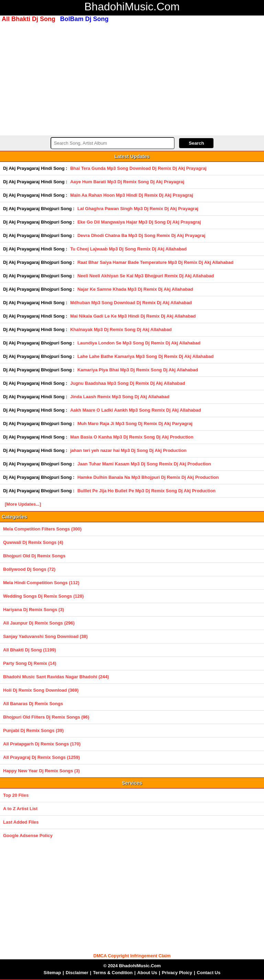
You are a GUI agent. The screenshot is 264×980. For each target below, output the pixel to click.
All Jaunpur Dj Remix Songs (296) (39, 623)
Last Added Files (21, 822)
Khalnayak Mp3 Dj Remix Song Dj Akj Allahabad (121, 329)
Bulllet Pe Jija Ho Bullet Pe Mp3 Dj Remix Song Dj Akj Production (146, 491)
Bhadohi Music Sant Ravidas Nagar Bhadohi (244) (56, 677)
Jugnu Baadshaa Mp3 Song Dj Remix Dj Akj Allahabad (128, 383)
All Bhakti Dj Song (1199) (30, 650)
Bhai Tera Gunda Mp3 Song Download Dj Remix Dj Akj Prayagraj (138, 168)
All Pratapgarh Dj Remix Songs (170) (42, 744)
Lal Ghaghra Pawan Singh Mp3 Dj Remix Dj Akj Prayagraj (138, 209)
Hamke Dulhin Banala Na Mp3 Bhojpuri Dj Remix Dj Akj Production (148, 477)
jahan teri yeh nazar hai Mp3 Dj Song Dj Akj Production (128, 450)
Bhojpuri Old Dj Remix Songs (34, 556)
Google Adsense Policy (28, 835)
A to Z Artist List (20, 809)
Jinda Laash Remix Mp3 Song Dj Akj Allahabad (120, 397)
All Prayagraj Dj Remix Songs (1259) (41, 757)
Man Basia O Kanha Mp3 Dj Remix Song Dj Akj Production (132, 437)
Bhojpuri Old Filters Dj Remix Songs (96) (46, 717)
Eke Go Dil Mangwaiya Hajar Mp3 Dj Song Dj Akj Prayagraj (139, 222)
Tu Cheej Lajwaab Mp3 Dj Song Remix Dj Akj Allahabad (128, 249)
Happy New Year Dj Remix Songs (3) (41, 771)
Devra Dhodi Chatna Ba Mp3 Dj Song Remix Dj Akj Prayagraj (141, 235)
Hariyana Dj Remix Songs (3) (34, 610)
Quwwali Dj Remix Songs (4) (33, 542)
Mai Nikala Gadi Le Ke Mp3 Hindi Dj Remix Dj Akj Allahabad (133, 316)
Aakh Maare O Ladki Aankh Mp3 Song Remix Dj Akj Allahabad (136, 410)
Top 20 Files (16, 795)
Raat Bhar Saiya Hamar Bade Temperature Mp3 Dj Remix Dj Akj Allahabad (155, 262)
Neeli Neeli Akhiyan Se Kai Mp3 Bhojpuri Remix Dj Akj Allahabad (146, 276)
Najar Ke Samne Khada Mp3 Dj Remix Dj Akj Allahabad (135, 289)
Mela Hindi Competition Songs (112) (41, 583)
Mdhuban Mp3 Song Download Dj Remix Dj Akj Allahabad (131, 303)
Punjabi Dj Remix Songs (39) (33, 730)
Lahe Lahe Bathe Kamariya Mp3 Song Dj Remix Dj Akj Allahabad (145, 356)
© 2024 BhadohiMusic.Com (132, 966)
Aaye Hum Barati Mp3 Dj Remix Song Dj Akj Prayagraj (127, 182)
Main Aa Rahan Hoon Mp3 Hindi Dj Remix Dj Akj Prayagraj (131, 195)
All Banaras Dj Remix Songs (33, 704)
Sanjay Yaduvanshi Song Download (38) (45, 636)
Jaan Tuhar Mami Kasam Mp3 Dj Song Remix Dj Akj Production (144, 464)
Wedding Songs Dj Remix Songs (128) (43, 596)
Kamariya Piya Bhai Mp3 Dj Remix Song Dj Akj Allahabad (138, 370)
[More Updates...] (23, 504)
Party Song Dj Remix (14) (30, 663)
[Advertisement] (132, 78)
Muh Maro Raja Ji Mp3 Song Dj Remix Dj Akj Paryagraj (135, 424)
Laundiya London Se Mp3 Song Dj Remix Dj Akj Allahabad (139, 343)
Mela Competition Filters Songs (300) (42, 529)
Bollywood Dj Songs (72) (29, 569)
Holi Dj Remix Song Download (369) (41, 690)
